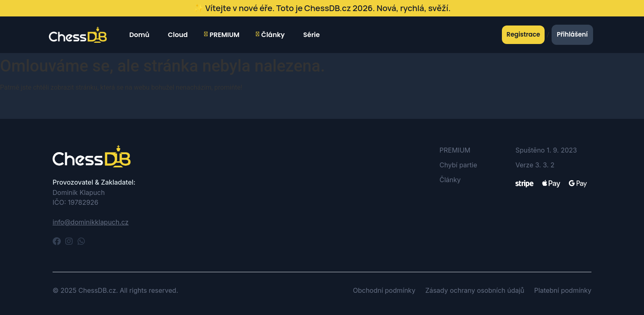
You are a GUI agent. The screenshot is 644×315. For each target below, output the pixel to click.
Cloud (177, 35)
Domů (138, 35)
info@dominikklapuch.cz (91, 222)
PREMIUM (222, 35)
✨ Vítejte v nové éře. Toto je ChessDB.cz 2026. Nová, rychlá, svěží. (322, 8)
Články (270, 35)
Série (310, 35)
